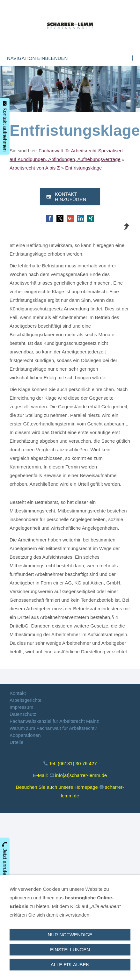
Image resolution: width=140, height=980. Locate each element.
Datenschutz (23, 714)
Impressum (21, 707)
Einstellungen (70, 950)
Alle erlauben (70, 965)
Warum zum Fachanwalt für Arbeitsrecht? (53, 728)
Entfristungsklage (83, 168)
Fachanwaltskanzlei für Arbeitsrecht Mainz (54, 721)
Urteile (16, 742)
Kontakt (18, 693)
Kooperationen (25, 735)
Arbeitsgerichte (26, 700)
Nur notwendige (70, 935)
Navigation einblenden (37, 58)
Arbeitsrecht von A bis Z (35, 168)
